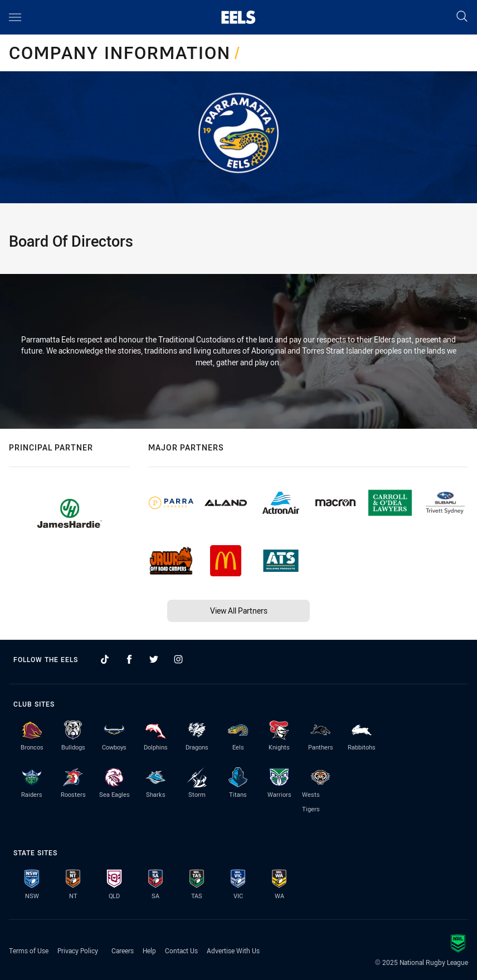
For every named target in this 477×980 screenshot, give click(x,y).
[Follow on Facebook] (129, 659)
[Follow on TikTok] (105, 659)
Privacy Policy (78, 950)
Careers (123, 950)
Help (149, 950)
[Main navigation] (15, 17)
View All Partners (239, 611)
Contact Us (181, 950)
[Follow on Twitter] (154, 659)
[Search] (462, 17)
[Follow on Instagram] (178, 659)
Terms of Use (29, 950)
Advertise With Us (233, 950)
